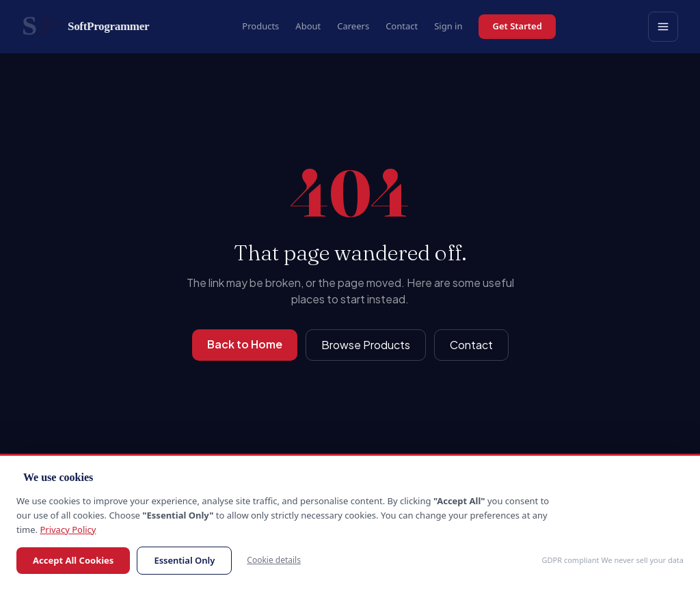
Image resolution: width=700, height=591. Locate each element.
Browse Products (366, 345)
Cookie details (274, 560)
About (308, 26)
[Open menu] (663, 27)
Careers (353, 26)
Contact (402, 26)
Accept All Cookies (73, 560)
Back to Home (245, 344)
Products (260, 26)
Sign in (448, 26)
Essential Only (184, 560)
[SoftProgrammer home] (86, 27)
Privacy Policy (68, 530)
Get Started (517, 26)
